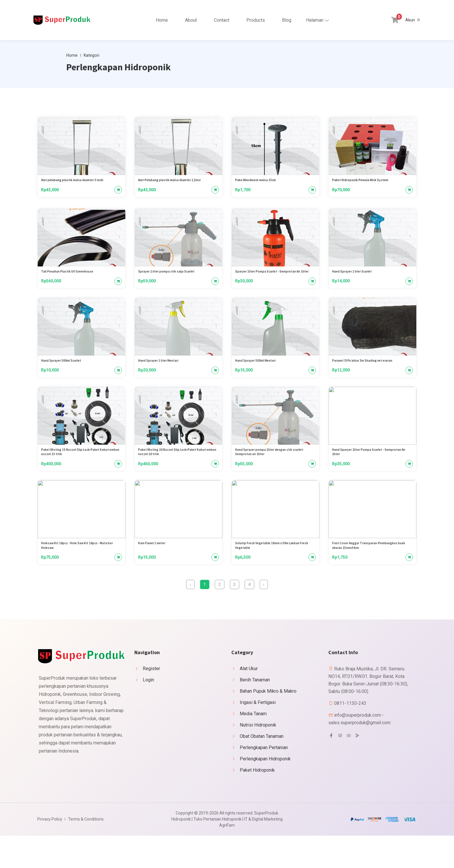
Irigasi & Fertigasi (258, 735)
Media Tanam (253, 746)
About (191, 20)
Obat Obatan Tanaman (262, 769)
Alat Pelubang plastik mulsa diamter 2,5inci (176, 183)
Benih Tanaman (255, 712)
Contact (222, 20)
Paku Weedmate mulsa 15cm (259, 183)
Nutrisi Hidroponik (258, 757)
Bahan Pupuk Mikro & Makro (268, 723)
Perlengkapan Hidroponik (265, 791)
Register (151, 701)
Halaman (315, 20)
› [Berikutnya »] (278, 615)
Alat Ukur (249, 701)
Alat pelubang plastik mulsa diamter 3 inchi (78, 183)
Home (162, 20)
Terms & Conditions (86, 852)
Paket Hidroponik (257, 802)
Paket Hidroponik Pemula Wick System (365, 183)
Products (256, 20)
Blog (287, 20)
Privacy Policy (50, 852)
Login (148, 712)
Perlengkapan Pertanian (264, 780)
